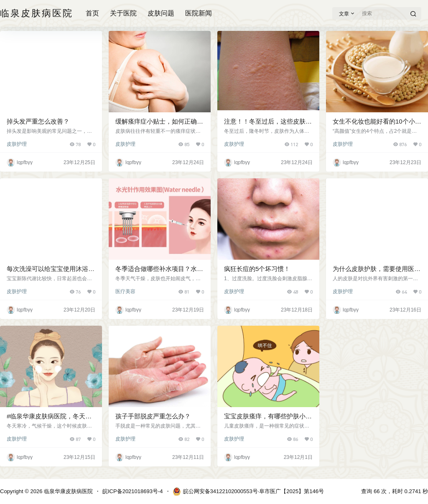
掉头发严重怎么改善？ (38, 121)
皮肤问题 (161, 13)
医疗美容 (125, 291)
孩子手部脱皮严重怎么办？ (153, 416)
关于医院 (123, 13)
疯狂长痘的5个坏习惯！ (257, 269)
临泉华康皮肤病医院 (68, 491)
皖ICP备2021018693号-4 (133, 491)
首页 (92, 13)
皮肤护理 (17, 144)
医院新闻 (199, 13)
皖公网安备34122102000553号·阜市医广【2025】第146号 (248, 491)
